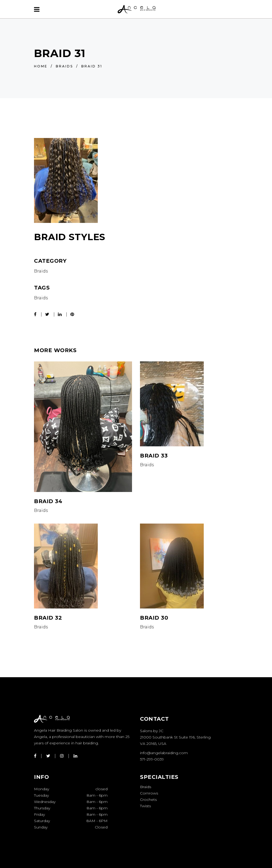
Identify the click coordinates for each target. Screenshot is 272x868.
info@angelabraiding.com (164, 753)
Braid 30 (154, 618)
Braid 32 (48, 618)
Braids (64, 66)
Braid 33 (154, 456)
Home (41, 66)
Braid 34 (48, 501)
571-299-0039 (152, 759)
